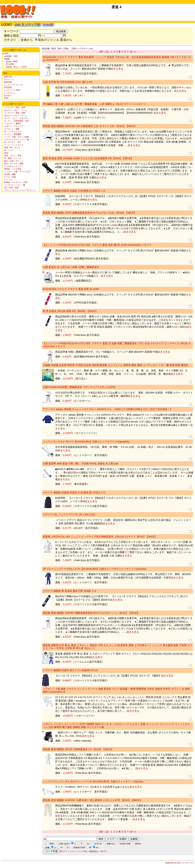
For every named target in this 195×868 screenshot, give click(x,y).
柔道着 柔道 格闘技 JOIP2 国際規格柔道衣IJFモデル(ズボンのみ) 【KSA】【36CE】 (90, 213)
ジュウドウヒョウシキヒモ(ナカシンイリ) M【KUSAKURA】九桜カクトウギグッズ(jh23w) (93, 782)
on (97, 847)
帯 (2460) (10, 64)
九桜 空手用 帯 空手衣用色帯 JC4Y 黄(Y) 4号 (68, 82)
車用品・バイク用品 (13, 169)
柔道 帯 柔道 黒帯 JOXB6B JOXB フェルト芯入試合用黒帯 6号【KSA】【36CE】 (88, 158)
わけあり (8, 95)
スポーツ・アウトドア (14, 126)
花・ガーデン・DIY (12, 142)
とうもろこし (10, 93)
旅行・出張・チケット (14, 161)
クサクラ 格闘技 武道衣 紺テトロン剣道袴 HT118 (70, 670)
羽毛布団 (8, 87)
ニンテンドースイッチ (14, 85)
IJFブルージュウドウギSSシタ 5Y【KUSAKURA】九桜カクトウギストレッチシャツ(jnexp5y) (95, 569)
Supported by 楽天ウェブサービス (180, 863)
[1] (107, 52)
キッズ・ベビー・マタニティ (17, 118)
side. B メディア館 (27, 25)
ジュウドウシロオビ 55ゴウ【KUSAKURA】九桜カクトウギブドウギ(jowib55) (86, 442)
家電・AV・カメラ (12, 148)
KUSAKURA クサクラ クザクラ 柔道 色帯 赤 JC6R (71, 289)
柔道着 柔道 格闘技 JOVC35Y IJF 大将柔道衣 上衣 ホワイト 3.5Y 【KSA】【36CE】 (90, 126)
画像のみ (110, 844)
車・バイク (9, 150)
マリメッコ (9, 79)
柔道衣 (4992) (12, 62)
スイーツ (8, 180)
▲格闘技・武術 (11, 56)
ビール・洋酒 (10, 177)
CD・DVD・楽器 (11, 188)
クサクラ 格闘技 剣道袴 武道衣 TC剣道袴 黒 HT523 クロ (74, 493)
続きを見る (117, 69)
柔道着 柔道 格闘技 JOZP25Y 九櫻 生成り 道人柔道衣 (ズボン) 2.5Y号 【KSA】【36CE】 (92, 800)
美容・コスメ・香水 (13, 156)
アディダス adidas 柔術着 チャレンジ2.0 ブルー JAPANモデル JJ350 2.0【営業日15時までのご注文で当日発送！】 (108, 409)
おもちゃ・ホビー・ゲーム (16, 110)
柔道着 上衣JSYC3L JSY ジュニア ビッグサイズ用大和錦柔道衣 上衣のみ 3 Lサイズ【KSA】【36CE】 (100, 537)
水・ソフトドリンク (13, 132)
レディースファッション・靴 (17, 140)
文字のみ (98, 844)
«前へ (102, 52)
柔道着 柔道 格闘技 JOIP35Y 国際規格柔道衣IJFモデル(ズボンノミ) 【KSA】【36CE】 (91, 613)
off (90, 847)
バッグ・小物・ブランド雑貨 (17, 137)
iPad (6, 98)
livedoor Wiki (125, 844)
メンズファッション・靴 (15, 185)
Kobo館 (48, 25)
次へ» (133, 52)
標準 (52, 844)
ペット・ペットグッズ (14, 145)
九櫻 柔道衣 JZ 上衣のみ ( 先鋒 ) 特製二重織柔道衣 (71, 267)
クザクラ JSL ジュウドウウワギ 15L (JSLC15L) (69, 514)
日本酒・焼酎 (10, 174)
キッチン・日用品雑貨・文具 (17, 121)
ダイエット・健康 (12, 129)
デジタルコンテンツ (13, 166)
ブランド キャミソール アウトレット (20, 190)
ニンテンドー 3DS (12, 90)
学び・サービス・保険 (14, 164)
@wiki (138, 844)
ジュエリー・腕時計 (13, 123)
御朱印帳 (8, 82)
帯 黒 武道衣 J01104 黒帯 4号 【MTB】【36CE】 (70, 311)
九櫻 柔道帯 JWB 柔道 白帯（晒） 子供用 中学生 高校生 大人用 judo (81, 464)
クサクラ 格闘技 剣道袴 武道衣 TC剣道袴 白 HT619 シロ (74, 191)
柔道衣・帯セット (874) (16, 67)
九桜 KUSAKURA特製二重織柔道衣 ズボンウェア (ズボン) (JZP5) (79, 387)
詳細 (61, 844)
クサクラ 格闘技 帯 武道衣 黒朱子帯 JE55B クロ (70, 591)
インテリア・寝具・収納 (15, 107)
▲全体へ (6, 53)
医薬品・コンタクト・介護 (16, 182)
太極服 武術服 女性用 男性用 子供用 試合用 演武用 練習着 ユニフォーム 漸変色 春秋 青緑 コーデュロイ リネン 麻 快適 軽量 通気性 (115, 365)
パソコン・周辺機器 (13, 134)
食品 (6, 153)
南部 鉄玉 (8, 77)
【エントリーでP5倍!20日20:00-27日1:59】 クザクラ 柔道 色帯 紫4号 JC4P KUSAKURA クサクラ (97, 245)
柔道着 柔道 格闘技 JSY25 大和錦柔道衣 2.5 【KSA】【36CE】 (78, 749)
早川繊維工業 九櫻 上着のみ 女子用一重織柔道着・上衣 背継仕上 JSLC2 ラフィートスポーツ (94, 104)
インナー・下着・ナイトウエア (18, 172)
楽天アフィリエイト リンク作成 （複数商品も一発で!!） (84, 851)
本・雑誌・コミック (13, 158)
